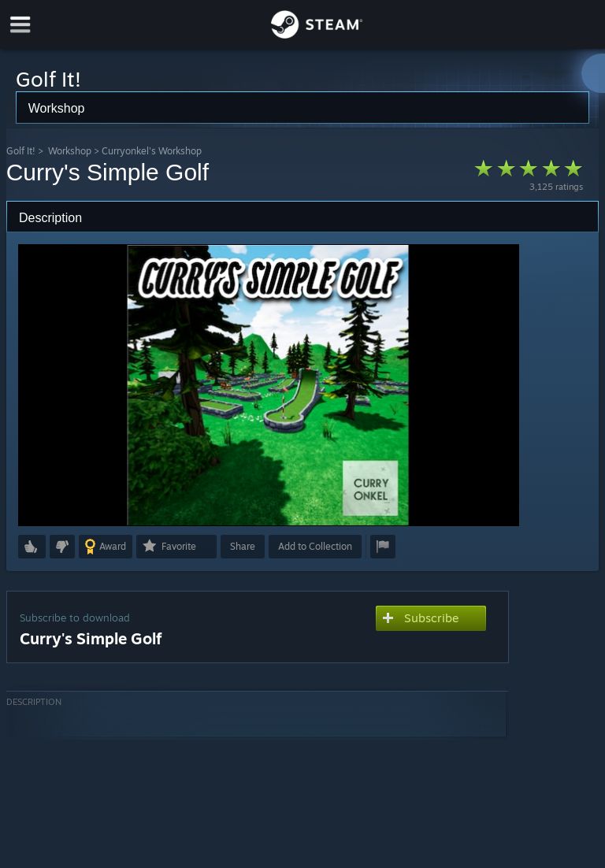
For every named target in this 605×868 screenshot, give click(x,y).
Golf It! (21, 151)
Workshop (70, 151)
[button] (32, 547)
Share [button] (243, 546)
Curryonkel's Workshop (152, 151)
